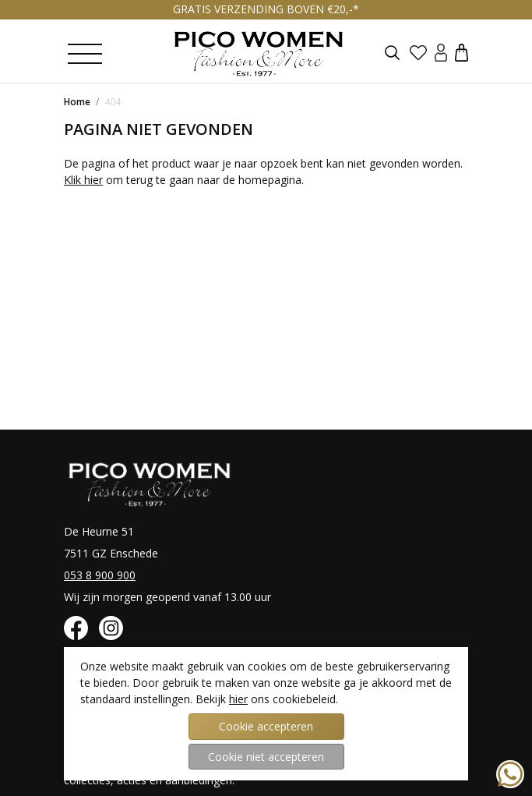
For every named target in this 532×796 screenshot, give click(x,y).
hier (238, 699)
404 (113, 102)
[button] (462, 52)
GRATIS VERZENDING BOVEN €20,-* (266, 9)
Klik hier (83, 180)
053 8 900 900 (100, 575)
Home (77, 102)
